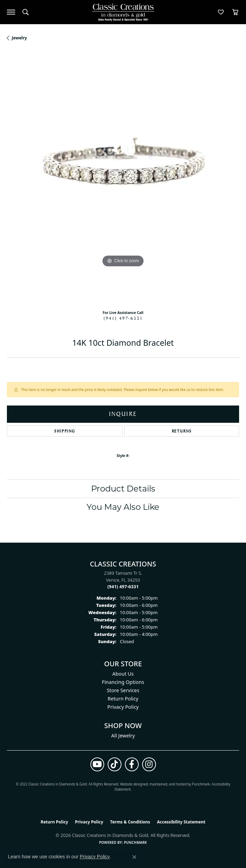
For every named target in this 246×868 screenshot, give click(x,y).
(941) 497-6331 (123, 318)
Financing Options (123, 682)
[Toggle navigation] (11, 12)
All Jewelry (123, 736)
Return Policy (123, 699)
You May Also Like (123, 507)
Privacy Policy (123, 707)
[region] (123, 178)
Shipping (65, 431)
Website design (132, 784)
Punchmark (201, 784)
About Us (123, 674)
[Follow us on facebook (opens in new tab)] (132, 764)
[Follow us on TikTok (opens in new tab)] (115, 764)
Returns (182, 431)
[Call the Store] (123, 586)
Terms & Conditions (130, 822)
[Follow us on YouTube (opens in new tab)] (97, 764)
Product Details (123, 489)
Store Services (123, 690)
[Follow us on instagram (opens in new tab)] (149, 764)
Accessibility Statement (181, 822)
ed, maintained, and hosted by (168, 784)
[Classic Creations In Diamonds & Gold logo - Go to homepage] (123, 12)
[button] (26, 12)
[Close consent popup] (134, 857)
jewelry (19, 38)
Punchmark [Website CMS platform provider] (135, 842)
